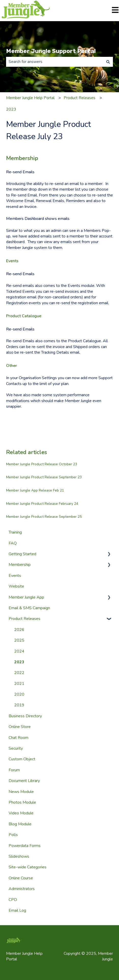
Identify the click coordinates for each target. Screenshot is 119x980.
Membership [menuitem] (20, 565)
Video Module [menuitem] (21, 813)
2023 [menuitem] (19, 662)
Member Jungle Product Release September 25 (44, 517)
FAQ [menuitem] (13, 543)
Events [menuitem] (15, 576)
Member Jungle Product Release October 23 (42, 464)
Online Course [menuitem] (21, 878)
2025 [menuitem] (19, 640)
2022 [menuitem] (19, 673)
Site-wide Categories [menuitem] (28, 867)
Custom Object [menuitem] (22, 759)
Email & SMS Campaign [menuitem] (29, 608)
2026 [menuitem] (19, 630)
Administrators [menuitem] (22, 889)
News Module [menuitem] (21, 792)
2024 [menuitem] (19, 651)
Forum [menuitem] (14, 770)
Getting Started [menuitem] (22, 554)
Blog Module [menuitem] (20, 824)
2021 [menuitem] (19, 684)
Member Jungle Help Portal (30, 98)
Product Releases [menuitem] (24, 619)
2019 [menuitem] (19, 705)
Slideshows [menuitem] (19, 856)
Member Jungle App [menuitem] (26, 597)
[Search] (108, 62)
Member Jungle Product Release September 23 (44, 477)
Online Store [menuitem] (20, 727)
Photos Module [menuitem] (22, 802)
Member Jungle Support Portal (51, 51)
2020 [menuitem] (19, 694)
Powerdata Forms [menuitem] (25, 846)
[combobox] (55, 62)
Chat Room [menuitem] (19, 738)
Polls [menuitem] (13, 835)
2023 (11, 109)
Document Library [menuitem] (24, 781)
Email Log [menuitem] (17, 910)
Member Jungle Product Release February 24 (42, 504)
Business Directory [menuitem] (25, 716)
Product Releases (80, 98)
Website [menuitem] (16, 586)
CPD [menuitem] (13, 900)
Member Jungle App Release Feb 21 (35, 490)
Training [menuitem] (15, 532)
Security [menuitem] (16, 748)
